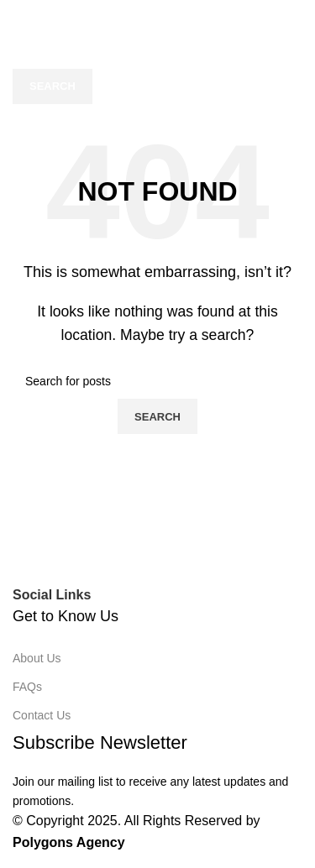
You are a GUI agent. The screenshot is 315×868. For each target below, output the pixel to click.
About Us (37, 658)
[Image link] (157, 560)
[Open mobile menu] (16, 17)
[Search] (157, 51)
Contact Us (42, 715)
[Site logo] (126, 16)
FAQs (27, 687)
